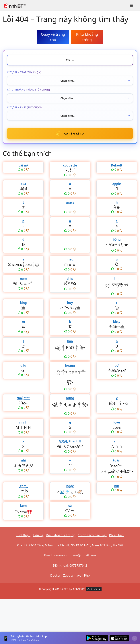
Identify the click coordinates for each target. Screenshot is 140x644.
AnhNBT (78, 589)
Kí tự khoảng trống (87, 37)
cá (70, 506)
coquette (70, 165)
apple (117, 184)
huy (70, 303)
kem (23, 506)
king (23, 303)
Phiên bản (116, 535)
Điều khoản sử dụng (61, 535)
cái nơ (23, 165)
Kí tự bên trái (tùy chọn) (24, 72)
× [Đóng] (135, 638)
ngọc (70, 486)
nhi (23, 460)
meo (70, 259)
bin (117, 486)
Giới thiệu (23, 535)
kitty (117, 322)
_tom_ (23, 486)
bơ (117, 365)
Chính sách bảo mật (92, 535)
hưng (70, 398)
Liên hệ (38, 535)
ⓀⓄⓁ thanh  (70, 441)
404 (23, 184)
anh (117, 441)
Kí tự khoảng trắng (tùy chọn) (28, 90)
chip (70, 278)
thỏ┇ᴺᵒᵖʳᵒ (23, 398)
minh (23, 422)
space (70, 202)
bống (117, 239)
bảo (70, 341)
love (117, 422)
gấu (23, 365)
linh (117, 278)
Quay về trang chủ (53, 37)
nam (23, 278)
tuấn (117, 460)
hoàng (70, 365)
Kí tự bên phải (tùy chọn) (24, 107)
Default (117, 165)
